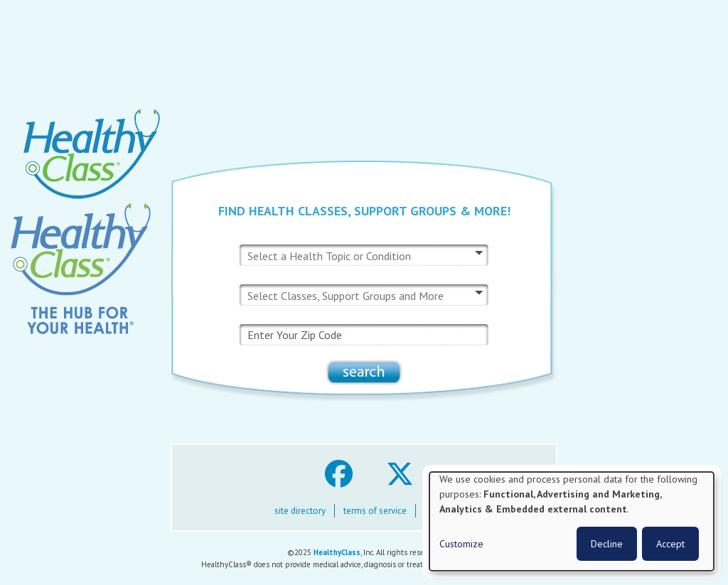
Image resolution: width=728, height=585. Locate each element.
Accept (670, 544)
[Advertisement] (364, 58)
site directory (300, 511)
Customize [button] (461, 544)
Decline (607, 544)
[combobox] (338, 256)
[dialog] (572, 521)
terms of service (375, 511)
